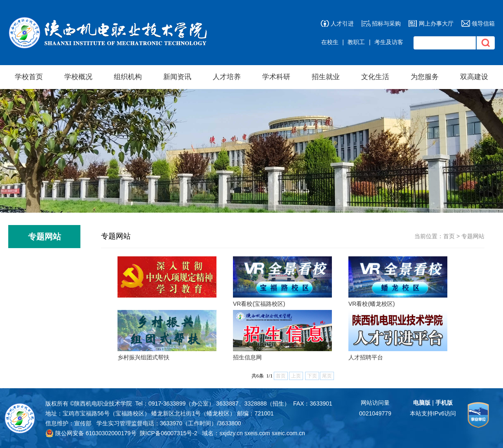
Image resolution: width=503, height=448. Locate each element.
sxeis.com (257, 433)
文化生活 (375, 77)
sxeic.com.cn (288, 433)
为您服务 (425, 77)
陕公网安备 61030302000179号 (91, 433)
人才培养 (227, 77)
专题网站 (473, 236)
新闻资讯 (177, 77)
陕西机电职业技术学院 (103, 403)
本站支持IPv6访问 (433, 413)
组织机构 (128, 77)
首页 (449, 236)
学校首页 (29, 77)
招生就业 (326, 77)
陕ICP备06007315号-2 (169, 433)
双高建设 (474, 77)
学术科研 (276, 77)
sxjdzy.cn (231, 433)
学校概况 (78, 77)
